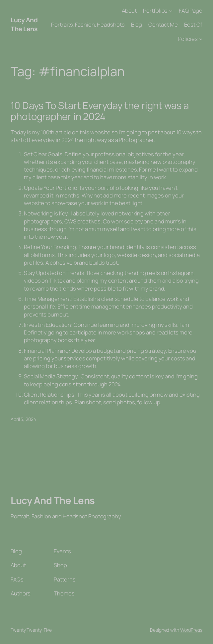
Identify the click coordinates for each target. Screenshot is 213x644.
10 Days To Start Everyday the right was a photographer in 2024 (100, 111)
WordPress (191, 630)
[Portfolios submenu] (171, 11)
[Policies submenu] (201, 39)
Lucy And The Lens (24, 24)
